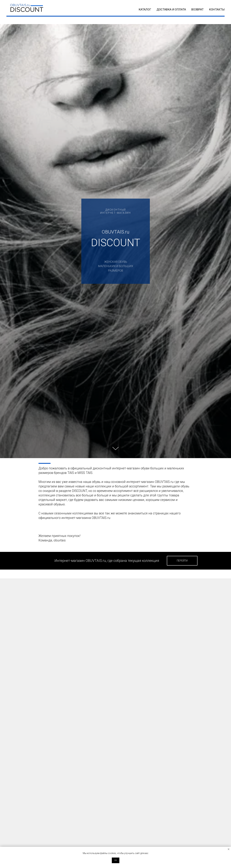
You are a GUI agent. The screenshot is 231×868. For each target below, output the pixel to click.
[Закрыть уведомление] (229, 849)
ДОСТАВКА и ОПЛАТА (171, 9)
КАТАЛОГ (145, 9)
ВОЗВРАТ (197, 9)
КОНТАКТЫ (217, 9)
